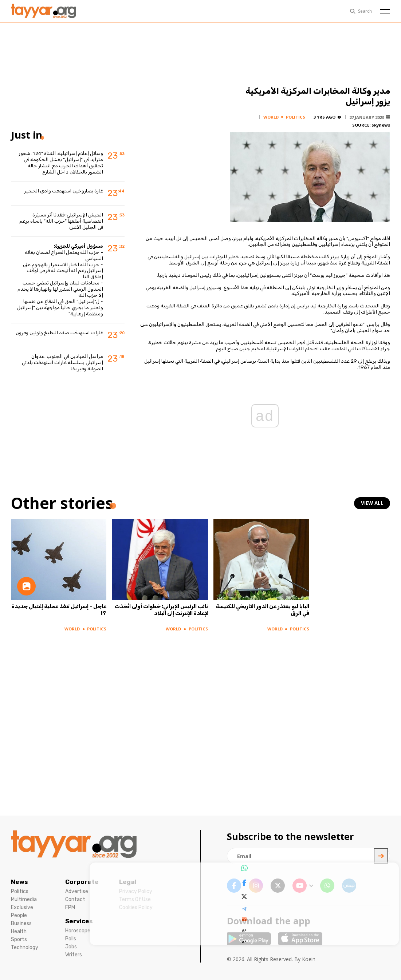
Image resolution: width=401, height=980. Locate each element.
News (19, 882)
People (19, 915)
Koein (309, 959)
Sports (19, 939)
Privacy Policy (136, 891)
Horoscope (78, 931)
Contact (75, 899)
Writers (74, 955)
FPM (70, 907)
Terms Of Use (135, 899)
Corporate (82, 882)
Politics (20, 891)
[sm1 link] (349, 886)
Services (79, 921)
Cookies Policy (136, 907)
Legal (128, 882)
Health (19, 931)
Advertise (77, 891)
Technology (25, 947)
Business (21, 923)
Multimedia (24, 899)
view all (373, 503)
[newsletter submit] (381, 856)
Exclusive (22, 907)
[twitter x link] (278, 886)
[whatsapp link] (327, 886)
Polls (71, 939)
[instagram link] (256, 886)
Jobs (71, 947)
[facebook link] (234, 886)
